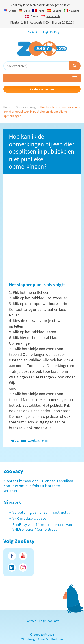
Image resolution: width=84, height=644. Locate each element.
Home (7, 107)
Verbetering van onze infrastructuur (42, 512)
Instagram (23, 568)
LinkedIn (12, 568)
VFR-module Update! (30, 518)
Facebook (12, 556)
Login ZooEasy (51, 32)
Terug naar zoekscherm (29, 440)
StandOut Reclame (50, 639)
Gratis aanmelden (42, 89)
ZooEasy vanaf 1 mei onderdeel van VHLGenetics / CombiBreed (42, 527)
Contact (32, 32)
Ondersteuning (26, 107)
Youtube (23, 556)
